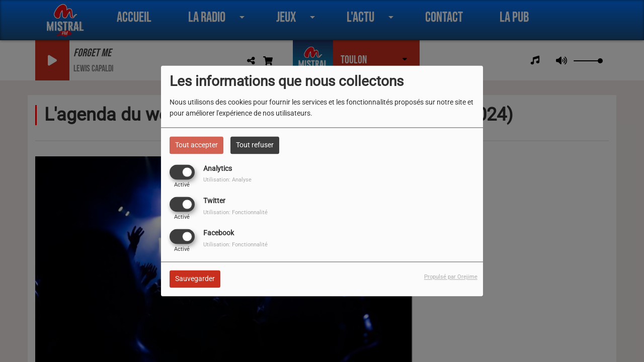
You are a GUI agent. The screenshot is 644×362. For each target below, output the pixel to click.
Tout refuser (255, 145)
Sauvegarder (195, 279)
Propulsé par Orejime (451, 277)
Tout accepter (196, 145)
